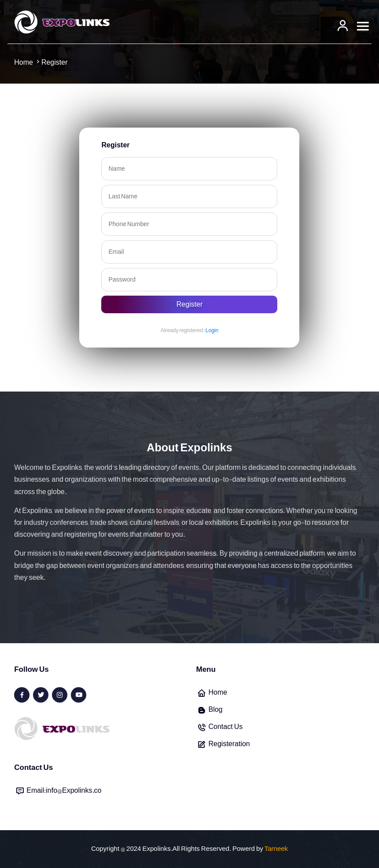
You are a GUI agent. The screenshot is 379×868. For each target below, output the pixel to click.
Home (218, 692)
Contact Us (225, 727)
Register (190, 304)
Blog (215, 710)
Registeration (229, 744)
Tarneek (276, 849)
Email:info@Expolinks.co (64, 791)
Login (212, 330)
